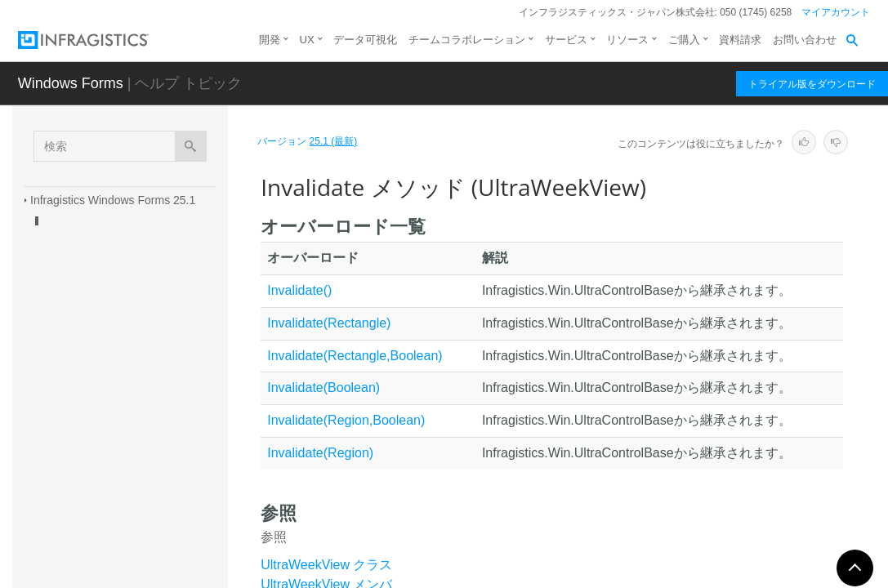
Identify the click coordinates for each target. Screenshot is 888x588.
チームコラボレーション (467, 40)
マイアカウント (836, 12)
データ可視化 (365, 40)
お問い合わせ (805, 40)
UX (306, 40)
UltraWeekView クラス (326, 565)
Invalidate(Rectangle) (329, 323)
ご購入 (684, 40)
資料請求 (740, 40)
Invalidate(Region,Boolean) (346, 420)
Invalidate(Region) (320, 453)
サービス (566, 40)
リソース (627, 40)
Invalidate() (299, 290)
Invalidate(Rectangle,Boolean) (355, 356)
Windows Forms (71, 83)
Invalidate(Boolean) (324, 388)
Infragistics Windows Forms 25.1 (113, 200)
